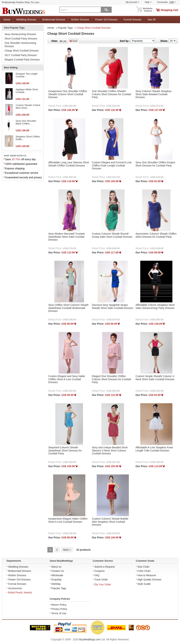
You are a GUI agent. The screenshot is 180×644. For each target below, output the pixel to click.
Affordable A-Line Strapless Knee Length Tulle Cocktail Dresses (154, 449)
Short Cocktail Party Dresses (21, 39)
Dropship (56, 580)
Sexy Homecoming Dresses (20, 34)
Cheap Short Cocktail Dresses (94, 28)
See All (152, 20)
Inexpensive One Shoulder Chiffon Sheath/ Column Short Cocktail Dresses (68, 94)
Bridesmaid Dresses (54, 20)
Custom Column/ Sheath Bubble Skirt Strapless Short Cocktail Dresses (110, 522)
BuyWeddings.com (90, 639)
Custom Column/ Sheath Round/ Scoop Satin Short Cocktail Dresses (112, 235)
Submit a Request (104, 567)
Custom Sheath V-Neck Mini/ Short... (28, 107)
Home (7, 20)
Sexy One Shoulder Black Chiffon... (26, 122)
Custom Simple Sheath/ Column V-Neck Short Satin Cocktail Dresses (155, 378)
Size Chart (143, 567)
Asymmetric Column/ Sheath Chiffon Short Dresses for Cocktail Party (156, 235)
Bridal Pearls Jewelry (20, 592)
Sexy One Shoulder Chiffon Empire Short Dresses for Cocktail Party (155, 164)
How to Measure (147, 575)
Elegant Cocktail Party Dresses (22, 60)
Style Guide (144, 584)
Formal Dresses (133, 20)
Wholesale (57, 575)
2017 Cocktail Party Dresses (21, 55)
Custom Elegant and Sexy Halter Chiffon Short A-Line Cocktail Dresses (67, 379)
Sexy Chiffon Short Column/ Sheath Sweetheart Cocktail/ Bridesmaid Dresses (68, 308)
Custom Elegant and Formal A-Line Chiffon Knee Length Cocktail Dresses (112, 166)
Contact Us (58, 571)
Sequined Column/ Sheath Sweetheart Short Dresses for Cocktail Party (65, 451)
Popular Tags (65, 28)
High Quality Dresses (150, 580)
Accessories (15, 588)
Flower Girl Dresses (106, 20)
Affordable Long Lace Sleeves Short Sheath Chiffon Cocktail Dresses (69, 164)
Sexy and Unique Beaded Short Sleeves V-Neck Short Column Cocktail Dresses (110, 451)
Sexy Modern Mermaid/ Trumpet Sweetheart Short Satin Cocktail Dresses (66, 237)
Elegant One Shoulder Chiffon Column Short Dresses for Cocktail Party (111, 379)
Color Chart (144, 571)
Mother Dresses (80, 20)
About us (56, 567)
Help (148, 2)
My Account (133, 2)
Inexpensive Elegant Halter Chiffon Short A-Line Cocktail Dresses (68, 520)
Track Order (101, 580)
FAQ (97, 575)
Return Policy (59, 605)
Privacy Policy (59, 609)
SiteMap (56, 584)
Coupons (99, 571)
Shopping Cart (169, 10)
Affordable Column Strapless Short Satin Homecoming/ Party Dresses (155, 306)
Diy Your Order (103, 584)
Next (67, 550)
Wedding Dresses (26, 20)
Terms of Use (59, 613)
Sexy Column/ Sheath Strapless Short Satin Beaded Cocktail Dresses (154, 94)
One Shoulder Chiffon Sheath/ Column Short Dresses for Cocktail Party (111, 94)
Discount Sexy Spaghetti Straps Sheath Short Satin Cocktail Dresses (112, 306)
